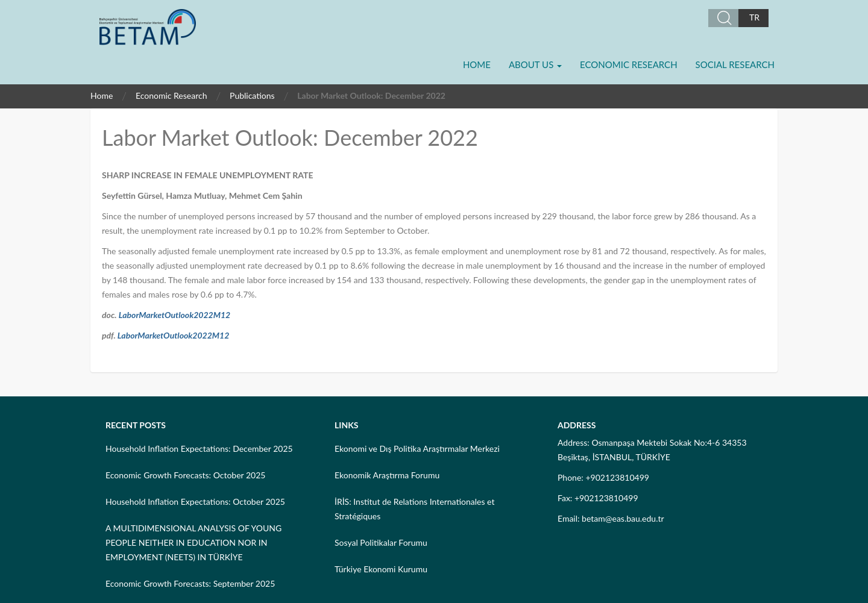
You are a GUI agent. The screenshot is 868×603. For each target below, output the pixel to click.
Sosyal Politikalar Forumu (381, 542)
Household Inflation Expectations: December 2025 (199, 448)
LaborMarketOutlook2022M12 (175, 315)
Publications (252, 95)
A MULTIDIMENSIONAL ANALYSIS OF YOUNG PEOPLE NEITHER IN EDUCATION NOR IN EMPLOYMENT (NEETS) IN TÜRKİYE (193, 542)
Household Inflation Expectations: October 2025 (195, 501)
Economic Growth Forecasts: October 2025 (185, 475)
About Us (535, 64)
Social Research (735, 64)
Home (477, 64)
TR (754, 17)
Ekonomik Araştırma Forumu (387, 475)
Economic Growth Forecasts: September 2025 (190, 583)
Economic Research (628, 64)
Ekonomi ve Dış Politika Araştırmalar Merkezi (417, 448)
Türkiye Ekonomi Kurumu (381, 569)
